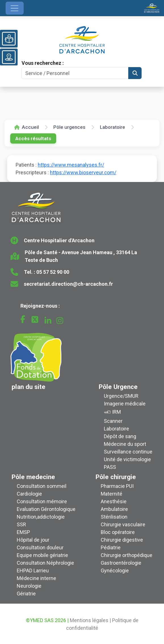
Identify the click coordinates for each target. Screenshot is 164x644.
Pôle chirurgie (116, 477)
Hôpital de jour (33, 540)
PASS (110, 467)
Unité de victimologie (127, 459)
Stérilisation (114, 517)
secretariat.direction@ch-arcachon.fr (68, 284)
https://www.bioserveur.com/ (83, 172)
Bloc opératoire (118, 532)
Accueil (27, 127)
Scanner (113, 421)
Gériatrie (26, 594)
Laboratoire (113, 127)
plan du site (29, 387)
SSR (21, 524)
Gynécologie (115, 571)
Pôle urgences (69, 127)
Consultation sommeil (42, 486)
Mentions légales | (90, 620)
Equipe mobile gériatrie (42, 555)
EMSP (23, 532)
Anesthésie (114, 501)
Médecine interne (36, 578)
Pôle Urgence (118, 387)
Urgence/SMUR (121, 396)
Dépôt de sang (120, 436)
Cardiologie (29, 494)
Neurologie (29, 586)
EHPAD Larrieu (33, 571)
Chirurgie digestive (122, 540)
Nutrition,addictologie (41, 517)
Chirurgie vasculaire (123, 524)
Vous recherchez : (43, 63)
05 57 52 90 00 (53, 272)
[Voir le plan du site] (9, 57)
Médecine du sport (125, 444)
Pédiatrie (111, 547)
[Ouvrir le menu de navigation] (15, 8)
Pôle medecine (33, 477)
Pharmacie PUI (117, 486)
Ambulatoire (114, 509)
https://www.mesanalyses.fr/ (71, 165)
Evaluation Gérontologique (46, 509)
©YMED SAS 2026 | (47, 620)
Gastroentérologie (121, 563)
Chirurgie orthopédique (127, 555)
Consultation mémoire (42, 501)
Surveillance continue (128, 452)
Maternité (112, 494)
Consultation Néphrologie (45, 563)
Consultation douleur (40, 547)
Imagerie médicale (125, 404)
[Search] (75, 73)
